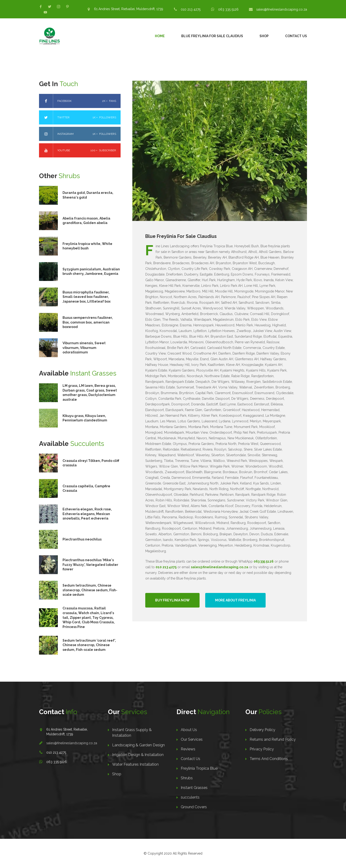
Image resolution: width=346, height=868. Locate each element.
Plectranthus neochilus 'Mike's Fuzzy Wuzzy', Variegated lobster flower (90, 565)
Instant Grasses (194, 788)
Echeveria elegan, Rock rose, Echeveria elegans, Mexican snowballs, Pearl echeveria (87, 514)
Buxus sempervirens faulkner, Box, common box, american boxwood (88, 322)
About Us (189, 730)
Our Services (192, 739)
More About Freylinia (235, 600)
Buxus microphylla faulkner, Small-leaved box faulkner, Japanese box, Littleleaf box (86, 297)
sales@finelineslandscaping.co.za (282, 9)
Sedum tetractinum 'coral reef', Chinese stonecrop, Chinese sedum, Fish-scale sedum (89, 645)
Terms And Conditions (269, 759)
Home (160, 36)
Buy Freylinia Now (172, 600)
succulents (190, 797)
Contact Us (296, 36)
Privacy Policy (262, 749)
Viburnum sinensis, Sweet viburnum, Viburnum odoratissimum (84, 348)
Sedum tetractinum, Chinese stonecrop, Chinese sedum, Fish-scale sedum (90, 590)
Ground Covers (194, 807)
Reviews (188, 749)
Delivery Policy (262, 730)
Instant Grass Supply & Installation (132, 733)
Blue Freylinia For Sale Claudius (212, 36)
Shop (264, 36)
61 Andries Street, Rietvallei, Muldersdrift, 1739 (129, 9)
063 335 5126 (228, 9)
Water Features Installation (135, 764)
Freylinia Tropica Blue (199, 768)
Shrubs (187, 778)
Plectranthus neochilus (82, 539)
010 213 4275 (191, 9)
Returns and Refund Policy (273, 739)
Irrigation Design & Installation (138, 755)
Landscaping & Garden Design (138, 745)
